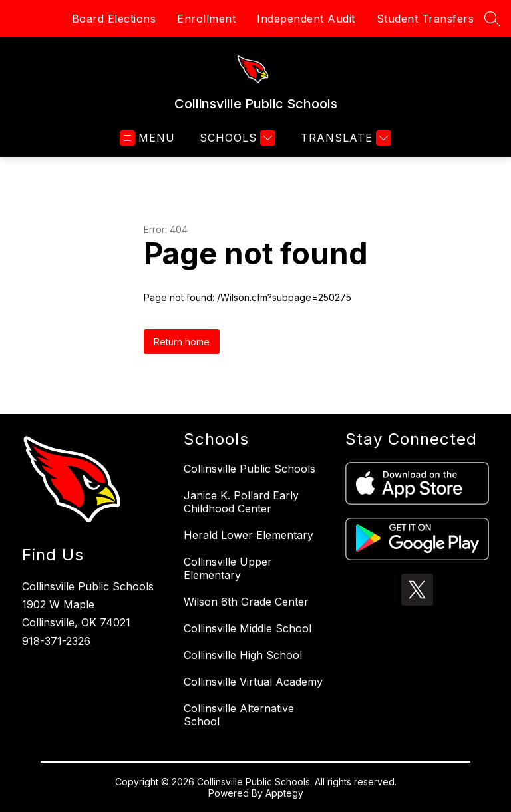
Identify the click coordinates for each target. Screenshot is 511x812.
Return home (182, 342)
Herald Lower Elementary (249, 535)
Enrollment (206, 19)
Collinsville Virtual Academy (253, 682)
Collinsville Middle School (248, 628)
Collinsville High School (243, 655)
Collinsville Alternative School (239, 715)
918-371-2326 (56, 641)
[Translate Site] (344, 138)
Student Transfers (426, 19)
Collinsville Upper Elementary (228, 568)
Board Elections (114, 19)
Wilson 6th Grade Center (246, 602)
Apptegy (284, 793)
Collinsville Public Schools (250, 469)
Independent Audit (306, 19)
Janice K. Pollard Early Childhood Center (241, 502)
